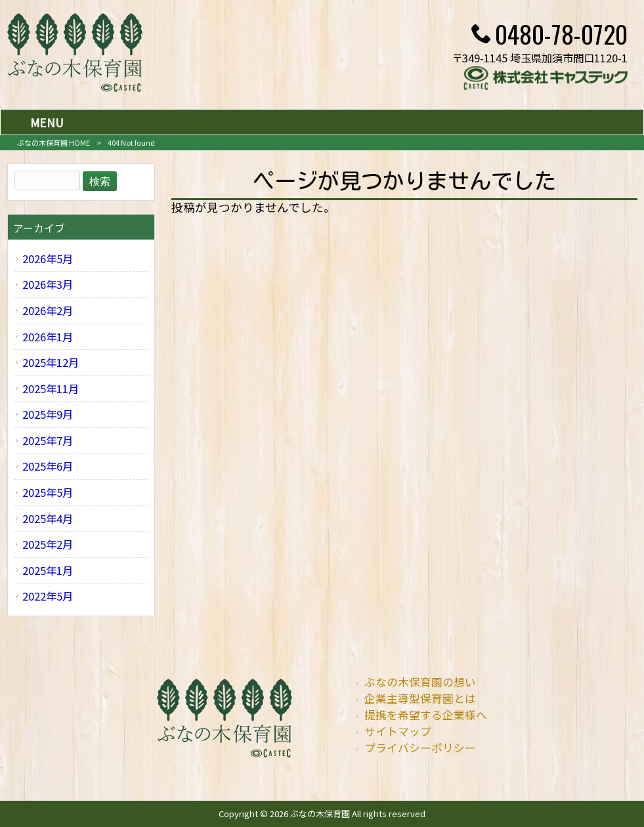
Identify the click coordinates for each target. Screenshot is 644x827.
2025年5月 (48, 492)
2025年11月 (51, 389)
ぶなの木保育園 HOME (54, 142)
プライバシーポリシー (420, 748)
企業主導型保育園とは (420, 698)
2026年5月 (48, 259)
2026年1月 (48, 337)
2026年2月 (48, 310)
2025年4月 (48, 519)
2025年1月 (48, 570)
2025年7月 (48, 440)
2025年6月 (48, 466)
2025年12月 (51, 362)
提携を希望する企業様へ (426, 715)
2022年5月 (48, 596)
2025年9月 (48, 414)
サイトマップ (398, 731)
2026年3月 (48, 284)
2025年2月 (48, 544)
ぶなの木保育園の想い (420, 682)
